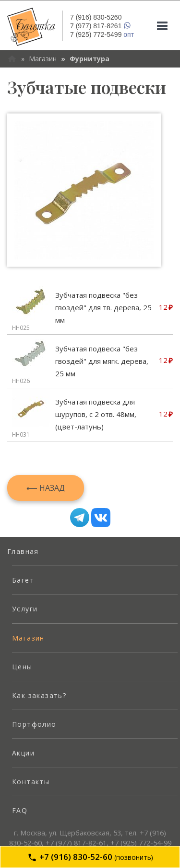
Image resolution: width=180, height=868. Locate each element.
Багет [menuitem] (23, 580)
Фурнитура (90, 59)
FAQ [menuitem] (20, 810)
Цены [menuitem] (22, 667)
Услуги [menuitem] (25, 609)
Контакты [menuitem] (31, 782)
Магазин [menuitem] (28, 638)
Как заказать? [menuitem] (39, 695)
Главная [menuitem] (23, 551)
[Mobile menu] (162, 26)
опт (102, 34)
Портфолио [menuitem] (34, 724)
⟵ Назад (46, 488)
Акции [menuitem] (23, 753)
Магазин (43, 59)
